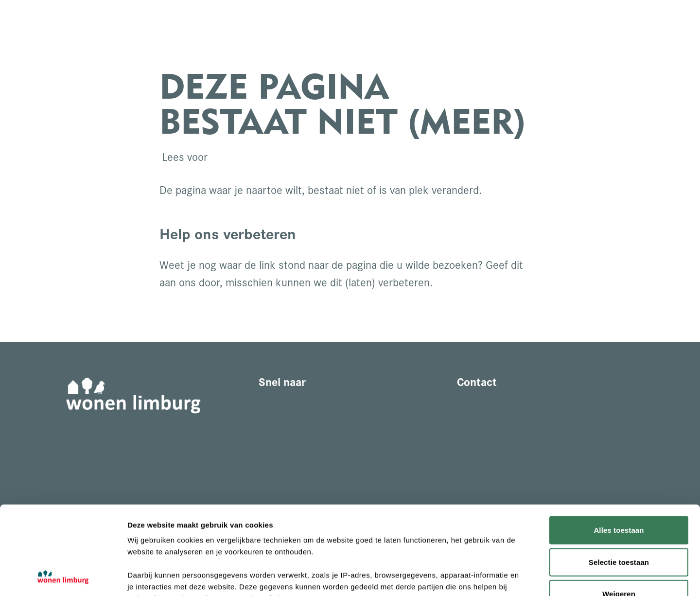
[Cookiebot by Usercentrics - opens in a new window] (63, 577)
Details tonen (525, 577)
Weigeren (619, 511)
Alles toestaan (619, 447)
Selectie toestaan (619, 479)
